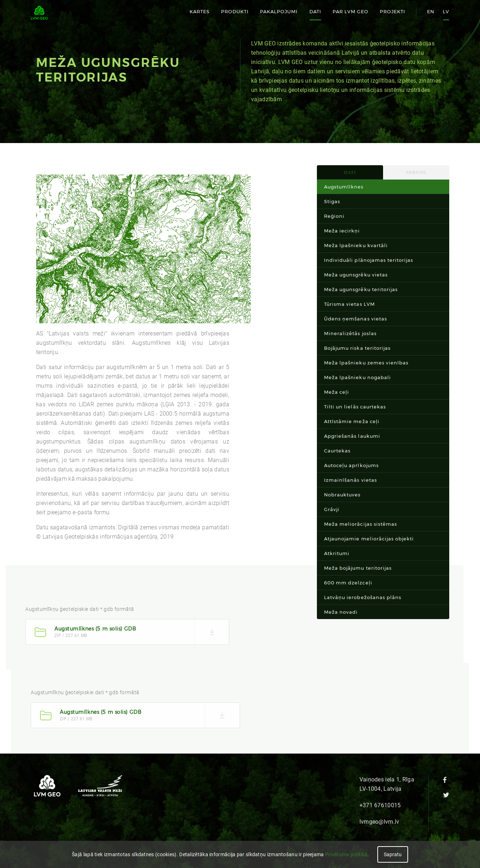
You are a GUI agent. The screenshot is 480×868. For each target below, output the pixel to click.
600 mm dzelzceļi (348, 583)
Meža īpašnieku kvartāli (356, 245)
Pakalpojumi (279, 11)
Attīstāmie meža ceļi (352, 421)
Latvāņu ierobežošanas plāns (363, 597)
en (431, 11)
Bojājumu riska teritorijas (357, 348)
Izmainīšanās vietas (351, 480)
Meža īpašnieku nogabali (357, 377)
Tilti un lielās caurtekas (355, 407)
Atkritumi (337, 553)
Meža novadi (341, 612)
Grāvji (332, 509)
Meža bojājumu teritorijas (358, 568)
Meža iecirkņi (342, 231)
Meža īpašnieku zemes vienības (366, 363)
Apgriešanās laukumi (352, 436)
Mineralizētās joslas (350, 333)
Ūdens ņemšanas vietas (356, 319)
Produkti (235, 11)
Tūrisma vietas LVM (349, 304)
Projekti (393, 11)
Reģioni (334, 216)
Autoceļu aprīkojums (351, 465)
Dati (315, 11)
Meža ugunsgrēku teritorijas (361, 289)
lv (446, 11)
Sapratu (393, 854)
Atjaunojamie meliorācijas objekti (369, 539)
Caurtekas (337, 451)
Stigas (332, 201)
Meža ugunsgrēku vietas (356, 275)
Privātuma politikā (346, 854)
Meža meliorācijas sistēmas (361, 524)
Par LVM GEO (351, 11)
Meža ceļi (337, 392)
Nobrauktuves (342, 495)
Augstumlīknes (344, 187)
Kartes (200, 11)
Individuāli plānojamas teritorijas (369, 260)
